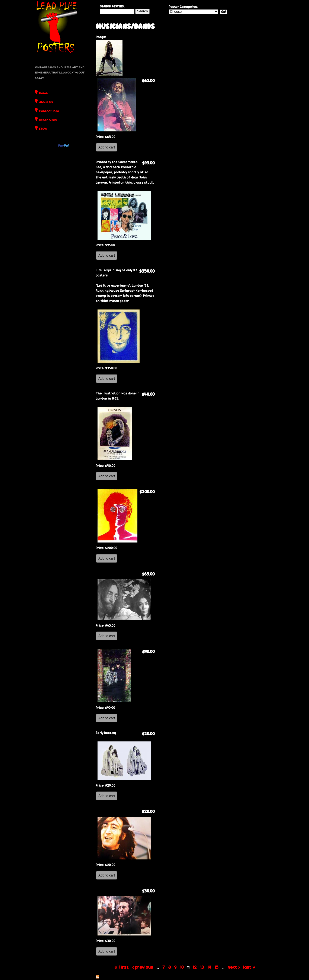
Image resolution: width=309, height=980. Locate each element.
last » (249, 967)
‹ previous (143, 967)
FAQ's (43, 129)
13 (202, 967)
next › (234, 967)
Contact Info (49, 111)
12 (195, 967)
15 (217, 967)
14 (209, 967)
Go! (224, 12)
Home (44, 94)
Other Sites (48, 120)
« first (122, 967)
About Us (46, 102)
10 (182, 967)
